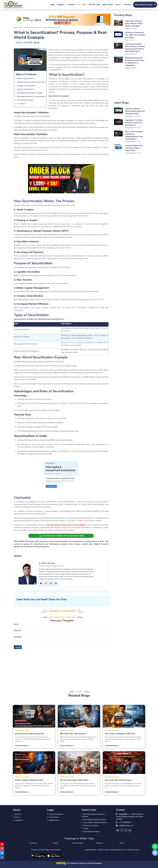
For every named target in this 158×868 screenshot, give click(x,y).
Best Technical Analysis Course (95, 820)
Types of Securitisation (26, 89)
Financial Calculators (91, 826)
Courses (71, 5)
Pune (122, 843)
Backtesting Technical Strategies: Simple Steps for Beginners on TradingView (135, 62)
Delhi (56, 843)
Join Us (17, 817)
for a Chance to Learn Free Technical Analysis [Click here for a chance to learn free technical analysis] (79, 863)
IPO (84, 5)
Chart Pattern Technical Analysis (95, 822)
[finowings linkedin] (130, 830)
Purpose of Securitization (26, 86)
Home (52, 5)
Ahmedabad (78, 843)
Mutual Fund (95, 5)
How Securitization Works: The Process (31, 82)
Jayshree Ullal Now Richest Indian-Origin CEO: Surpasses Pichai (135, 111)
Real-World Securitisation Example (30, 93)
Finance (19, 43)
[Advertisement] (62, 666)
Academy (60, 5)
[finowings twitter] (118, 830)
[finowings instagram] (126, 830)
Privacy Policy (54, 817)
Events (86, 829)
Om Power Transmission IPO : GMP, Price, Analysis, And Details (135, 35)
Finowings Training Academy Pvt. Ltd (114, 850)
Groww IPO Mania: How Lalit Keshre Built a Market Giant (134, 148)
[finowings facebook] (122, 830)
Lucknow (34, 843)
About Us (18, 814)
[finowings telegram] (155, 853)
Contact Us (19, 820)
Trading (127, 29)
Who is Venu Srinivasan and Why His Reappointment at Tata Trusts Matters (134, 135)
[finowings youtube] (2, 844)
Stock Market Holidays (92, 832)
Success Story (129, 116)
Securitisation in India (25, 100)
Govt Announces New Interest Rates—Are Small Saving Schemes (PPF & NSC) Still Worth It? (135, 48)
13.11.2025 (28, 43)
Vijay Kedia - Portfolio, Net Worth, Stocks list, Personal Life (134, 123)
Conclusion (21, 104)
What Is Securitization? (26, 78)
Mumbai (100, 843)
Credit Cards (107, 5)
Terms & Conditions (56, 814)
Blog (79, 5)
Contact (127, 5)
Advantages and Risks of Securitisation (31, 96)
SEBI (52, 440)
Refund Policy (54, 820)
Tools (117, 5)
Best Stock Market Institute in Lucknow (93, 815)
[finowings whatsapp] (155, 846)
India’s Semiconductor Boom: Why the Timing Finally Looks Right (134, 24)
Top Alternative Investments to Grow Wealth (66, 525)
